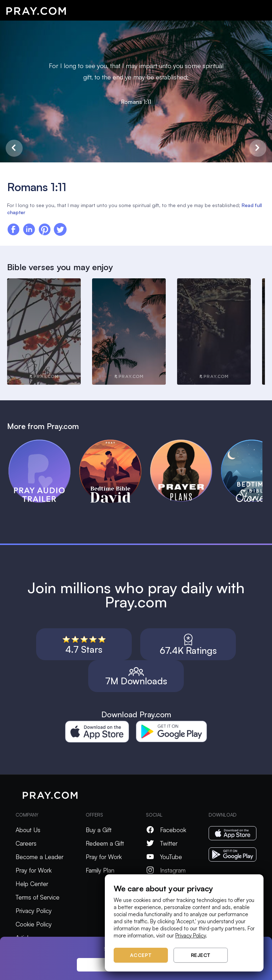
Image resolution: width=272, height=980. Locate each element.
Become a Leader (39, 857)
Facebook (166, 830)
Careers (26, 843)
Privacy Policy (34, 911)
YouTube (164, 857)
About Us (28, 830)
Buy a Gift (99, 830)
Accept (141, 955)
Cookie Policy (34, 924)
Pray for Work (34, 870)
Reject (201, 955)
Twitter (162, 843)
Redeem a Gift (105, 843)
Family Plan (100, 870)
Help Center (32, 884)
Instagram (166, 870)
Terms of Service (38, 897)
